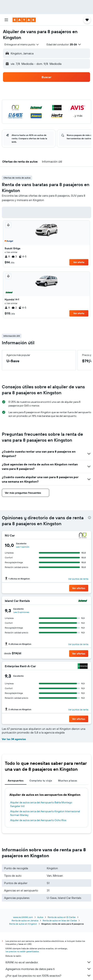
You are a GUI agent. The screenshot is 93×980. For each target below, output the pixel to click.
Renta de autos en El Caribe (62, 917)
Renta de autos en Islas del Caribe (60, 920)
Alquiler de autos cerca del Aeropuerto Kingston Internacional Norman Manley (45, 813)
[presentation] (89, 518)
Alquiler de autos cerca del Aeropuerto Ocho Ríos (38, 820)
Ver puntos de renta (78, 579)
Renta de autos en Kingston (23, 924)
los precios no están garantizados (22, 951)
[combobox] (22, 44)
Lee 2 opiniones (21, 612)
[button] (6, 20)
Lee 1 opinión (23, 547)
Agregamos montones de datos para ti (48, 969)
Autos (40, 917)
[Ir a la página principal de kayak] (24, 20)
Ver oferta (79, 262)
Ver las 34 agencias (14, 739)
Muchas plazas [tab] (68, 781)
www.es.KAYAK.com (23, 917)
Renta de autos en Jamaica (25, 920)
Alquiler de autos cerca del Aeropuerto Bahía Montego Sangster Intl (41, 804)
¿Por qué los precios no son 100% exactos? (48, 976)
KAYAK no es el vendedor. (48, 962)
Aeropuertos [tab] (16, 781)
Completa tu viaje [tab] (41, 781)
